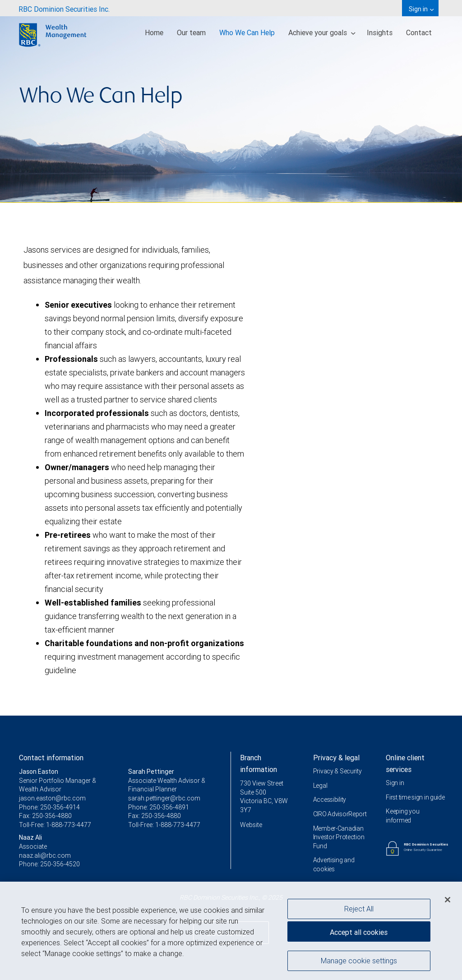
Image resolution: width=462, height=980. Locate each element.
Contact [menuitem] (419, 32)
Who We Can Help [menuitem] (247, 32)
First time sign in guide (415, 797)
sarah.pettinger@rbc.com (164, 798)
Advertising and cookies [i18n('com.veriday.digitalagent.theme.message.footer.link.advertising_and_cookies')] (334, 864)
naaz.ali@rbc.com (45, 855)
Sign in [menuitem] (421, 9)
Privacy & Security (337, 771)
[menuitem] (64, 8)
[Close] (448, 903)
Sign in (395, 783)
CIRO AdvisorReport (340, 814)
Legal (320, 786)
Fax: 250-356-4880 (45, 816)
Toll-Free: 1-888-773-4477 (55, 825)
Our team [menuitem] (191, 32)
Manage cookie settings (359, 964)
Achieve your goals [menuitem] (322, 32)
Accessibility (330, 800)
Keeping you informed (402, 816)
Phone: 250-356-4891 (159, 807)
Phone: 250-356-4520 (49, 864)
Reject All (359, 912)
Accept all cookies (359, 936)
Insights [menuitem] (380, 32)
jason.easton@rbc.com (52, 798)
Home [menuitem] (154, 32)
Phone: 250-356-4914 (49, 807)
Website (251, 825)
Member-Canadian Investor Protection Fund (339, 837)
